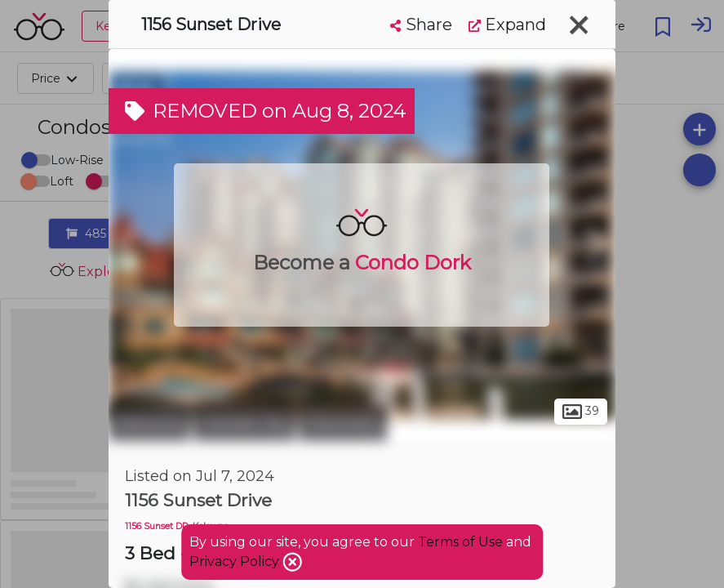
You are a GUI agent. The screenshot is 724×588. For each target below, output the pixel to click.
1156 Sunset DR (157, 526)
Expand (507, 24)
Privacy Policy (236, 561)
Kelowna (149, 423)
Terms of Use (460, 542)
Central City (244, 423)
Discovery (343, 423)
